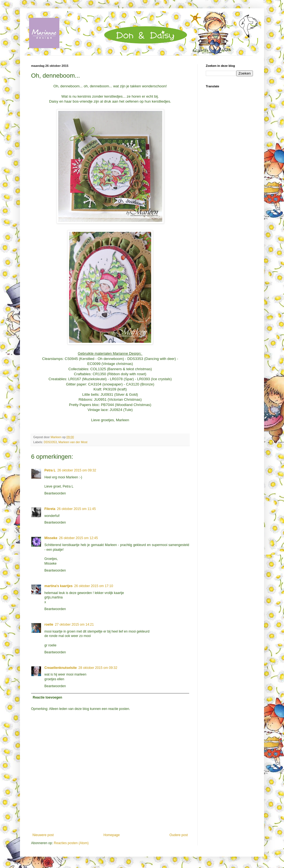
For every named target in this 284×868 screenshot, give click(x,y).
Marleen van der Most (73, 442)
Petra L (50, 470)
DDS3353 (50, 442)
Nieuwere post (43, 835)
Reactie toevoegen (47, 697)
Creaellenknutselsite (61, 668)
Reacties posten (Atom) (71, 843)
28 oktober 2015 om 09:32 (98, 668)
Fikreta (50, 509)
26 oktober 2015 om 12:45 (78, 538)
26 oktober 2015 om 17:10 (94, 586)
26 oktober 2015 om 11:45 (76, 509)
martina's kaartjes (59, 586)
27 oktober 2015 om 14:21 (74, 625)
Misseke (51, 538)
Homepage (112, 835)
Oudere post (179, 835)
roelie (49, 625)
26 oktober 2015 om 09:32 (77, 470)
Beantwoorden (55, 493)
